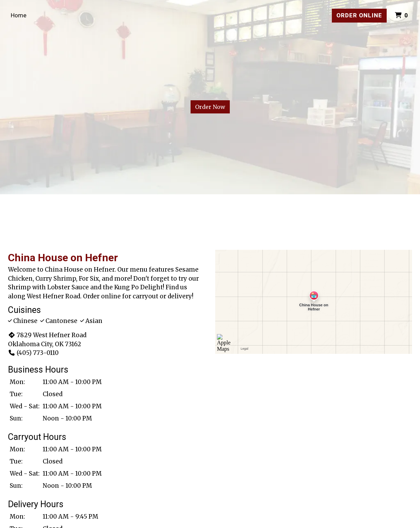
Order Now (210, 107)
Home (19, 15)
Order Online (359, 15)
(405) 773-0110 (33, 353)
